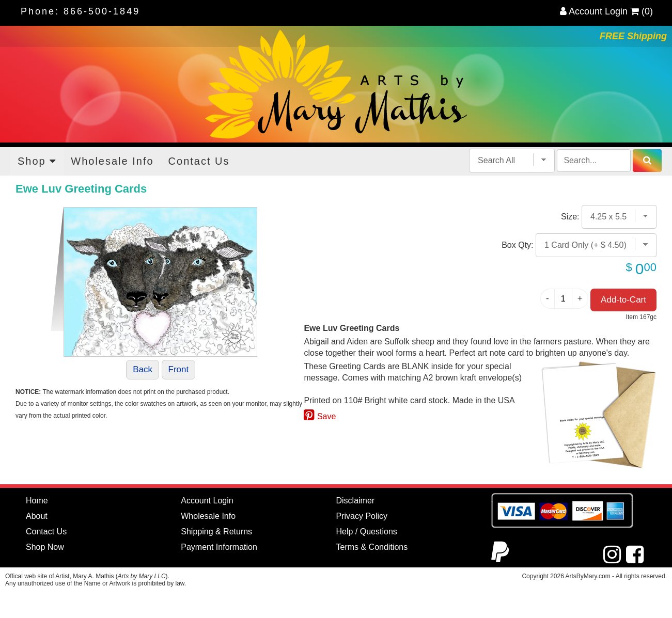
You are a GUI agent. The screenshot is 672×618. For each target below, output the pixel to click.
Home (37, 501)
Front (179, 369)
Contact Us (199, 161)
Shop (37, 161)
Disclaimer (356, 501)
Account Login (594, 11)
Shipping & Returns (216, 532)
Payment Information (219, 547)
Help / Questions (367, 532)
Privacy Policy (362, 516)
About (37, 516)
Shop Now (45, 547)
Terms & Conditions (372, 547)
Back (143, 369)
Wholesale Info (112, 161)
